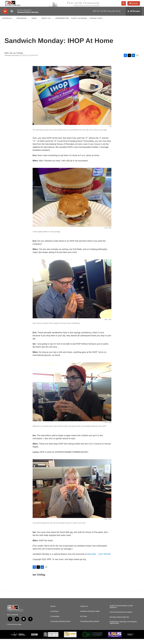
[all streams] (134, 16)
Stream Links (96, 23)
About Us (46, 23)
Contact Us (84, 611)
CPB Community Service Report (121, 617)
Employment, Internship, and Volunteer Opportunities (123, 628)
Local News (54, 616)
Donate (136, 6)
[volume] (12, 16)
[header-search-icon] (125, 6)
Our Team (83, 621)
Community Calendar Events (60, 626)
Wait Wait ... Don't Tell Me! (99, 559)
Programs (22, 23)
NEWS (34, 23)
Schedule (7, 23)
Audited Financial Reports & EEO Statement (121, 612)
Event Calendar (79, 23)
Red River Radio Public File (119, 622)
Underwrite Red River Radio (90, 616)
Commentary (55, 621)
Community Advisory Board (89, 626)
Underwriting (62, 23)
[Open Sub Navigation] (13, 23)
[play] (5, 16)
